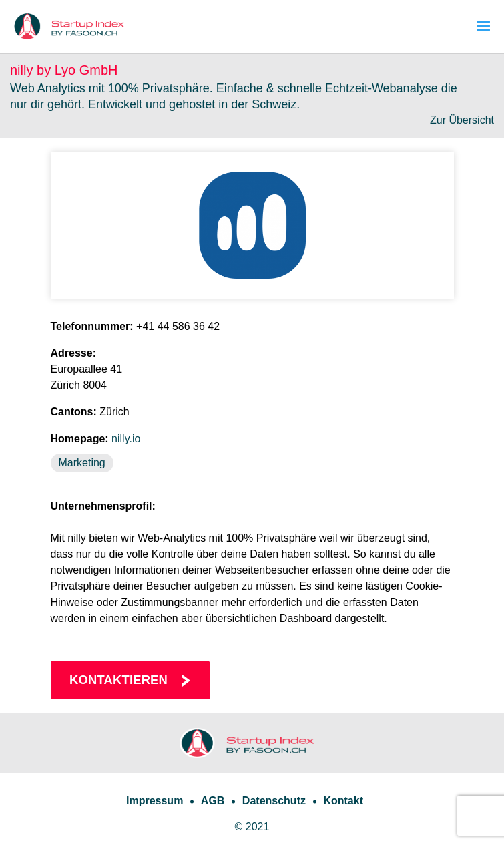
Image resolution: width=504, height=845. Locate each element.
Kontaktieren (118, 680)
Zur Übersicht (462, 120)
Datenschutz (274, 801)
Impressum (155, 801)
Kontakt (343, 801)
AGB (213, 801)
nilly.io (126, 439)
